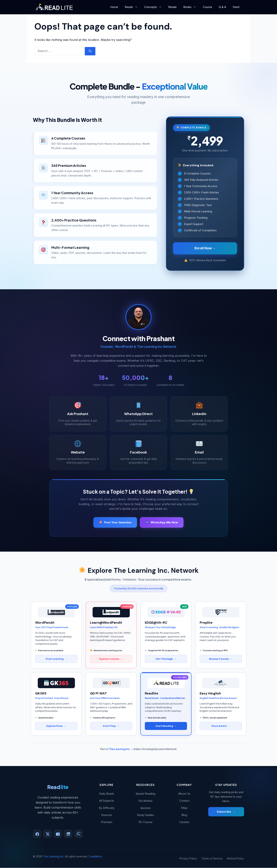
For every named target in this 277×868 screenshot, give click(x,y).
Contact (184, 801)
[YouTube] (58, 834)
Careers (184, 822)
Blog (184, 815)
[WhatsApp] (79, 834)
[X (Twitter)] (47, 834)
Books (191, 7)
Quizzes (145, 808)
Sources (107, 815)
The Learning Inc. (120, 749)
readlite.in (96, 857)
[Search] (90, 51)
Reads (133, 7)
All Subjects (107, 801)
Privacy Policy (188, 859)
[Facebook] (37, 834)
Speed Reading (145, 794)
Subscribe (226, 812)
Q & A (222, 7)
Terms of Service (212, 859)
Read (58, 787)
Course (207, 7)
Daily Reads (107, 794)
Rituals (172, 7)
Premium (107, 822)
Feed (236, 7)
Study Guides (145, 815)
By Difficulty (107, 808)
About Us (184, 794)
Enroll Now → (205, 248)
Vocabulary (145, 801)
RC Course (145, 822)
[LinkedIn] (68, 834)
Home (114, 7)
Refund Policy (236, 859)
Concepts (155, 7)
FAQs (184, 808)
